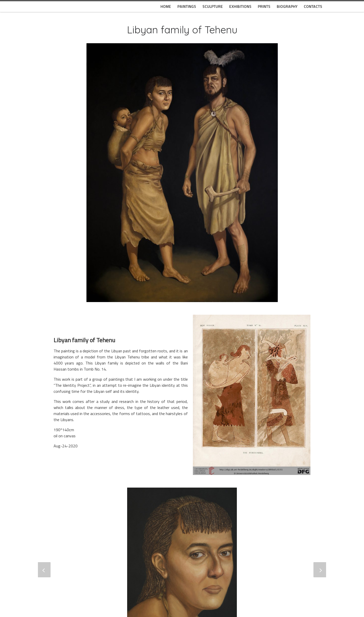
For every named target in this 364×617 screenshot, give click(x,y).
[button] (44, 570)
